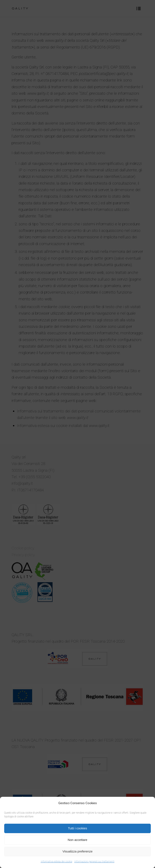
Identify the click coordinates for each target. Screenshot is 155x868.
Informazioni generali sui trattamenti (94, 861)
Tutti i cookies (77, 828)
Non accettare (77, 840)
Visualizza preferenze (77, 851)
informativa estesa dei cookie (56, 861)
